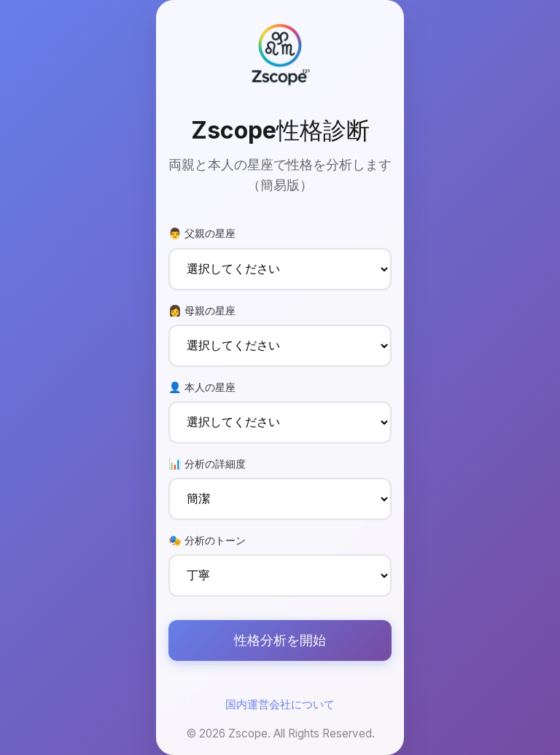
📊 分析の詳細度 (207, 464)
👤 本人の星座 (202, 387)
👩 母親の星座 (202, 310)
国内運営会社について (280, 704)
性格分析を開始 (280, 640)
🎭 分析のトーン (207, 540)
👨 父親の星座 (202, 233)
